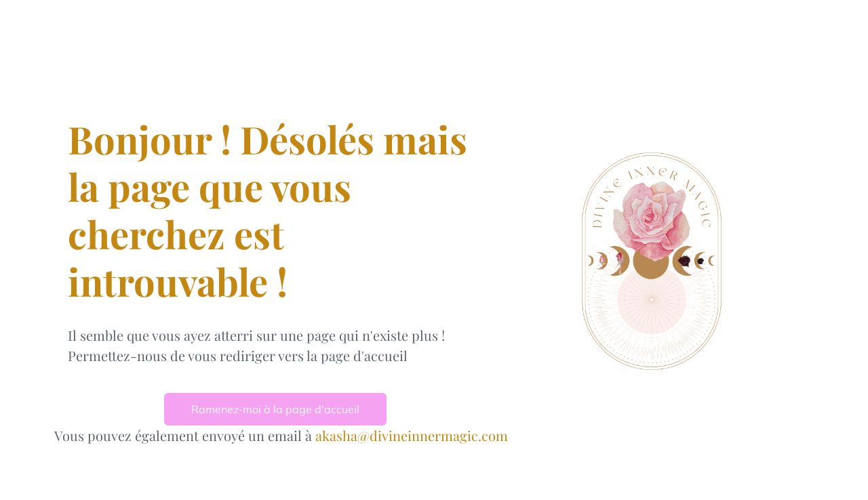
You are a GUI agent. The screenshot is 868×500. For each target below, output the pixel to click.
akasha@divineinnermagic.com (412, 435)
